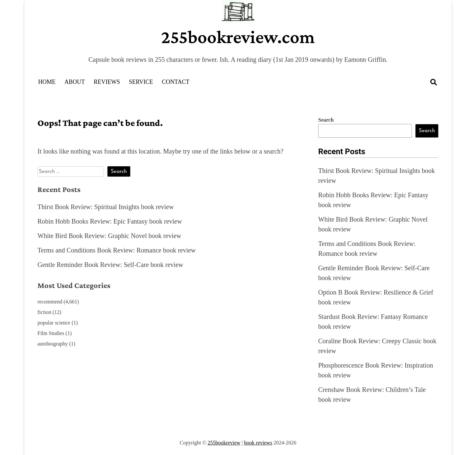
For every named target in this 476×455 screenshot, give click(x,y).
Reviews (107, 82)
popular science (54, 323)
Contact (176, 82)
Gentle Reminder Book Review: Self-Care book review (110, 265)
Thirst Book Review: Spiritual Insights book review (106, 207)
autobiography (53, 344)
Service (141, 82)
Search (326, 120)
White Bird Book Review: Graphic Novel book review (109, 236)
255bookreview (224, 443)
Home (47, 82)
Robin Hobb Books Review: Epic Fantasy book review (110, 221)
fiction (44, 312)
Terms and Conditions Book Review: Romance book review (117, 250)
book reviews (258, 443)
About (75, 82)
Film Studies (51, 333)
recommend (50, 302)
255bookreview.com (238, 37)
